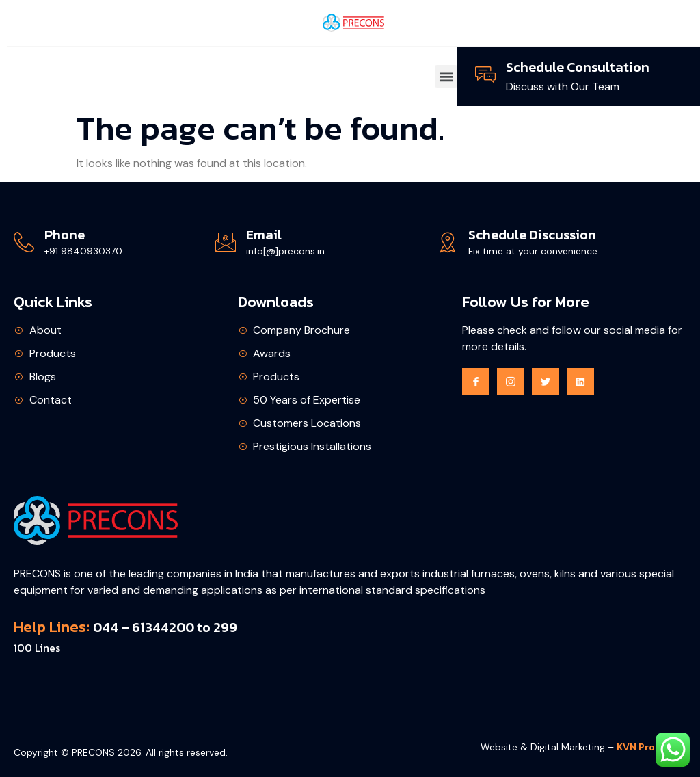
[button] (446, 76)
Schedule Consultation (578, 67)
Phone (65, 235)
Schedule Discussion (532, 235)
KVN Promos (646, 747)
